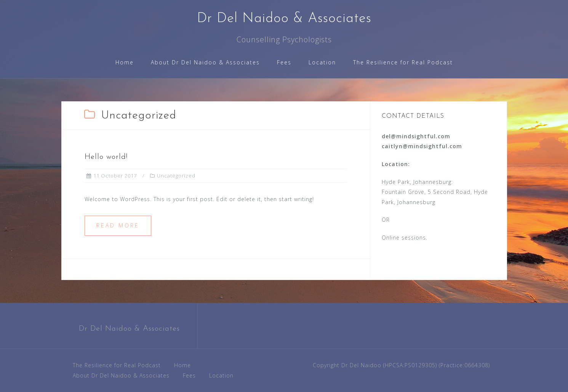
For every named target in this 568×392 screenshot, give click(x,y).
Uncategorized (176, 176)
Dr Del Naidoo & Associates (284, 19)
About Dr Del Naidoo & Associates (205, 62)
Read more (118, 225)
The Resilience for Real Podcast (403, 62)
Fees (284, 62)
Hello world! (106, 157)
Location (322, 62)
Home (125, 62)
